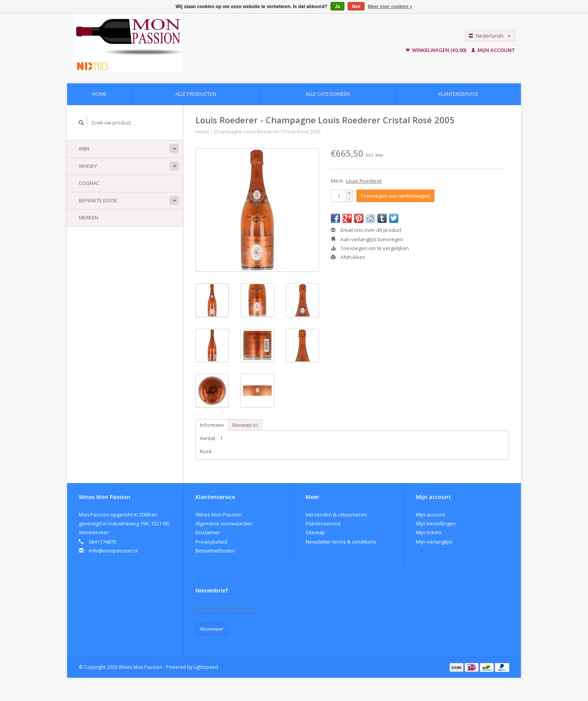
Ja (337, 7)
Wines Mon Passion (219, 515)
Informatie (212, 425)
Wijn (84, 148)
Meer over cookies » (390, 7)
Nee (356, 7)
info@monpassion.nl (113, 551)
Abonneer (212, 629)
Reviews (245, 425)
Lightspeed (206, 667)
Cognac (89, 183)
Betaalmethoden (215, 551)
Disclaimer (208, 532)
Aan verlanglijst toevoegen (367, 239)
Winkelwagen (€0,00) (437, 50)
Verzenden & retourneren (336, 515)
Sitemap (315, 532)
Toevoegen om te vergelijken (370, 248)
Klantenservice (458, 94)
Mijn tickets (429, 532)
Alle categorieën (328, 94)
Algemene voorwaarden (224, 523)
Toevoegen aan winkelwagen (395, 196)
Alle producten (196, 94)
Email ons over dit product (366, 230)
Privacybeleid (211, 542)
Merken (88, 218)
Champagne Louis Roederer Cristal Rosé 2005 (267, 131)
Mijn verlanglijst (434, 542)
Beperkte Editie (98, 200)
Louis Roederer (364, 181)
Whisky (88, 166)
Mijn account (493, 50)
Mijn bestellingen (436, 523)
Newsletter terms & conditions (341, 542)
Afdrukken (348, 257)
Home (99, 94)
